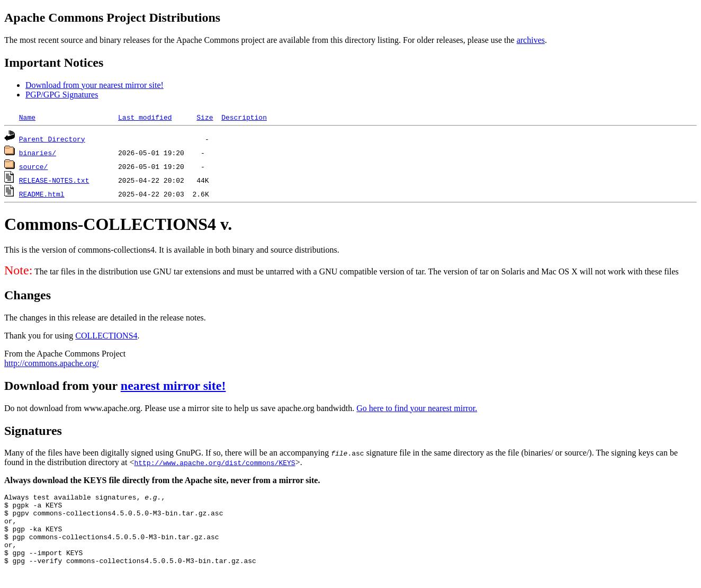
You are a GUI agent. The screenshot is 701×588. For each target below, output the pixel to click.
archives (531, 40)
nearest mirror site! (173, 386)
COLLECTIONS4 (106, 336)
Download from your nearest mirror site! (95, 85)
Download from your (62, 386)
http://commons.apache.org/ (51, 363)
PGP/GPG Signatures (62, 95)
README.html (42, 194)
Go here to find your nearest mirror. (417, 408)
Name (27, 117)
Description (244, 117)
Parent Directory (52, 139)
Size (205, 117)
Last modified (145, 117)
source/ (34, 166)
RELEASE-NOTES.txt (54, 180)
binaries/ (38, 153)
